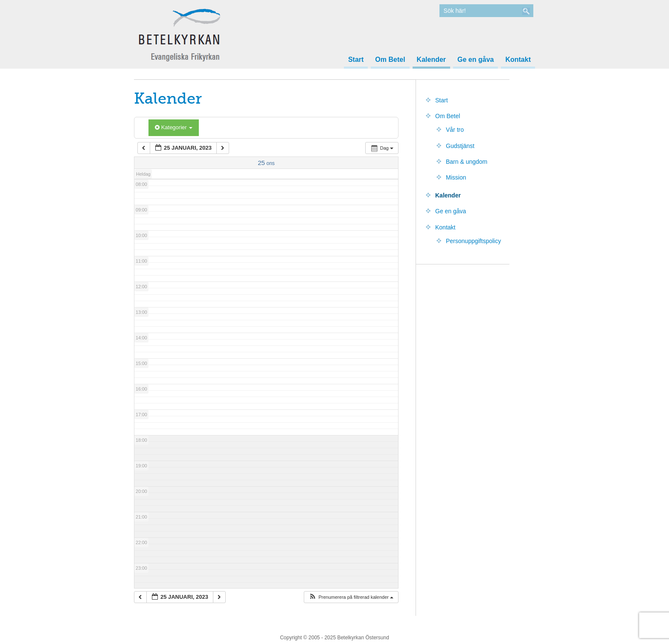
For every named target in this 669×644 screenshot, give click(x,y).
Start (356, 60)
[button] (351, 597)
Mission (456, 177)
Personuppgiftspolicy (473, 241)
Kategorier (174, 127)
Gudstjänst (460, 146)
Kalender (431, 60)
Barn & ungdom (467, 162)
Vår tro (455, 130)
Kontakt (518, 60)
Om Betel (390, 60)
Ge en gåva (476, 60)
